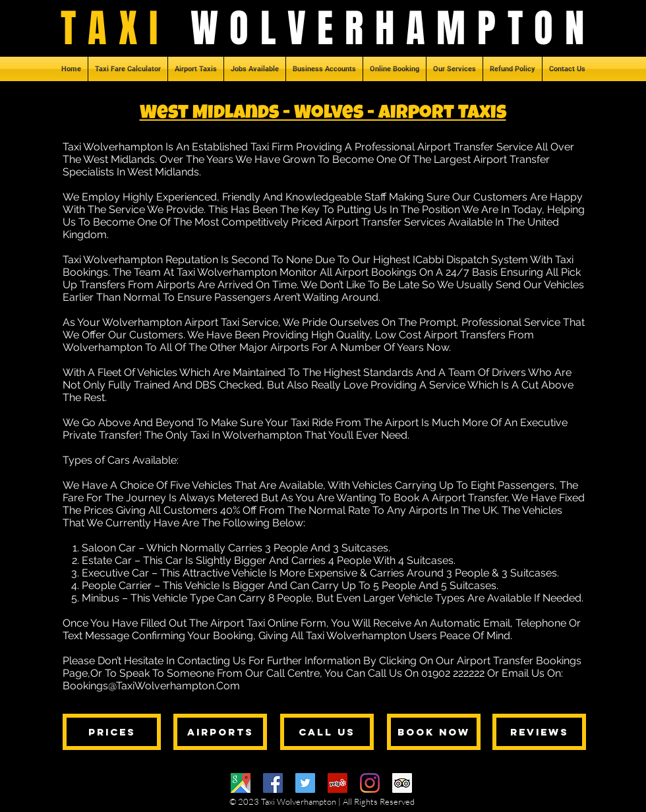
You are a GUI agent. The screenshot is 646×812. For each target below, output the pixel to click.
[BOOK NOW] (434, 732)
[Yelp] (338, 783)
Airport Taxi (212, 322)
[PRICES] (112, 732)
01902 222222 (453, 673)
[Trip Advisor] (402, 783)
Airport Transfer (469, 498)
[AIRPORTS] (220, 732)
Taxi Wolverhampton (113, 147)
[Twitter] (305, 783)
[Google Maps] (241, 783)
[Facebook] (273, 783)
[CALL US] (327, 732)
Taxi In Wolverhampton (246, 435)
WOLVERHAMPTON (393, 28)
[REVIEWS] (539, 732)
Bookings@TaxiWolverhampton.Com (151, 686)
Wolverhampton (103, 347)
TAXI (126, 28)
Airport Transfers (465, 335)
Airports (428, 510)
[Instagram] (370, 783)
